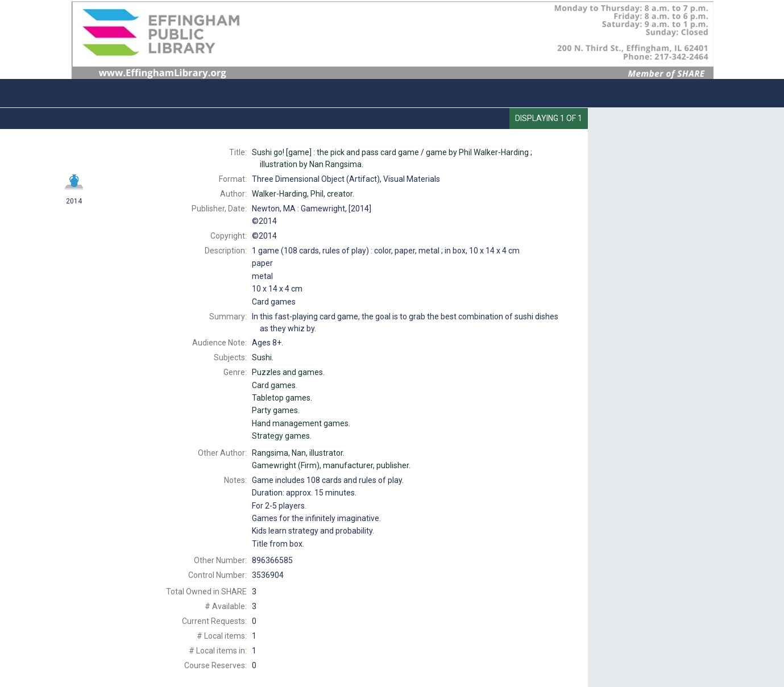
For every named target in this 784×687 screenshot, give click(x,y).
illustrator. (298, 453)
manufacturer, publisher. (331, 465)
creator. (303, 194)
